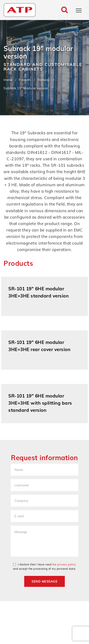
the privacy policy (64, 564)
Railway (44, 80)
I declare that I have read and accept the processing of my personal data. (45, 567)
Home (8, 80)
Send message (44, 581)
